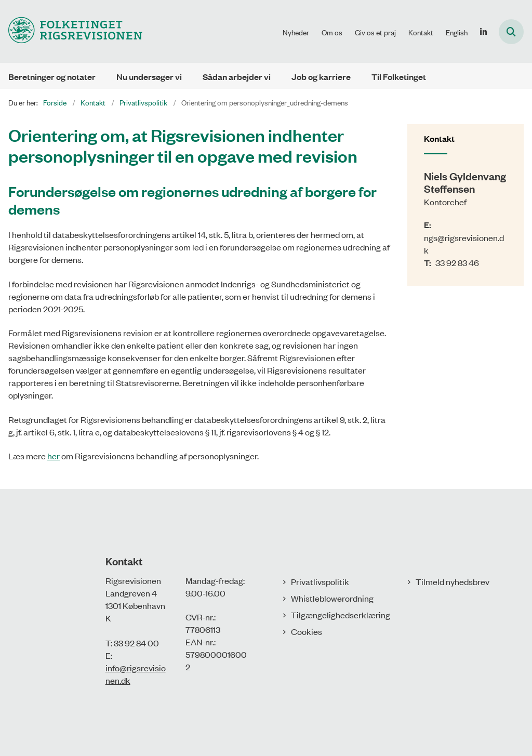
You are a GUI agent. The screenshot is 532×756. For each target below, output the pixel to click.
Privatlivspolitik (320, 581)
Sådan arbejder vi (237, 77)
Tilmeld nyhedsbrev (453, 581)
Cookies (307, 631)
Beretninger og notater (52, 77)
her (54, 456)
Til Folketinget (399, 77)
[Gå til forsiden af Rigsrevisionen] (71, 31)
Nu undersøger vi (149, 77)
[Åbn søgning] (511, 32)
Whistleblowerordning (332, 598)
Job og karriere (321, 77)
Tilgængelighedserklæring (341, 615)
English (457, 32)
